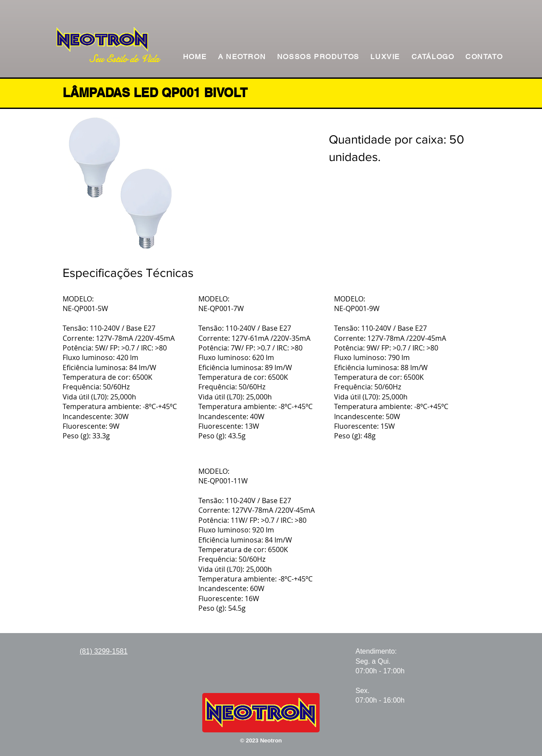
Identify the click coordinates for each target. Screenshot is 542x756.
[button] (318, 57)
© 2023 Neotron (261, 740)
